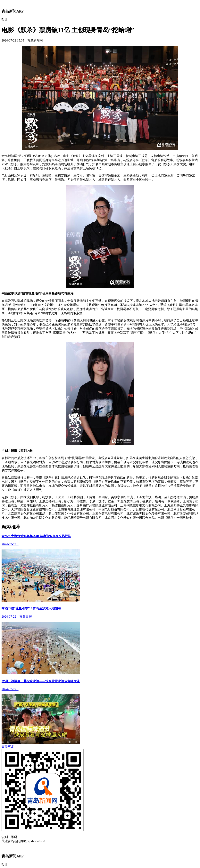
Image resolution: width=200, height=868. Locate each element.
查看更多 (8, 747)
